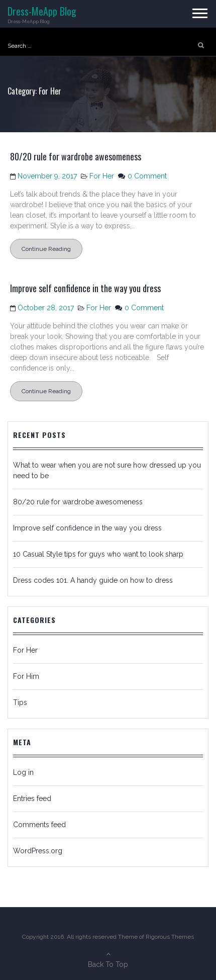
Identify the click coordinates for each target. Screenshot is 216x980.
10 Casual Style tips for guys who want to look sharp (98, 554)
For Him (26, 676)
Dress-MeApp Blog (42, 11)
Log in (23, 772)
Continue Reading (46, 249)
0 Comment (147, 176)
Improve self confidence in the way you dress (85, 288)
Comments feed (39, 825)
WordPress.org (38, 851)
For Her (102, 176)
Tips (20, 702)
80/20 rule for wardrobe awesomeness (76, 156)
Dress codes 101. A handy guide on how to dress (93, 580)
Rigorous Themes (170, 937)
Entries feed (32, 798)
